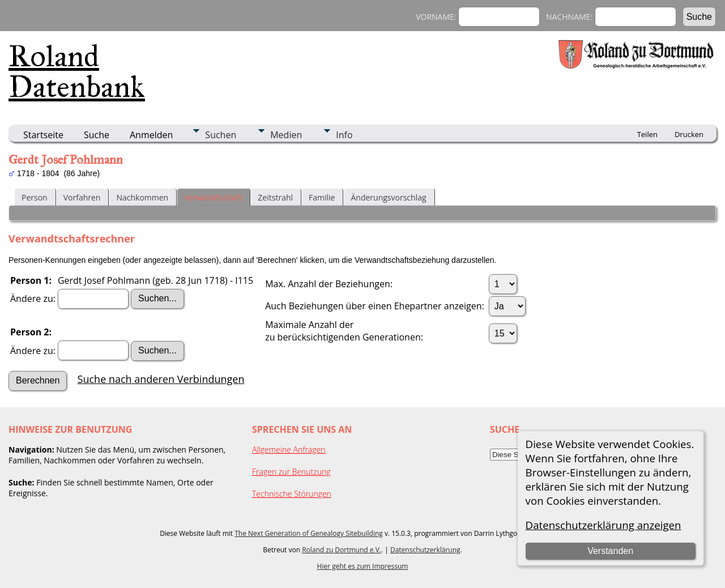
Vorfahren (82, 197)
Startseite (43, 135)
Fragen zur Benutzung (291, 472)
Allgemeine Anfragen (289, 449)
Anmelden (151, 135)
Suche (97, 135)
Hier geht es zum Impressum (363, 566)
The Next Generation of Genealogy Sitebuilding (309, 533)
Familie (322, 197)
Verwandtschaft (213, 197)
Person (35, 197)
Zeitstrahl (275, 197)
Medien (286, 135)
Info (344, 135)
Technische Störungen (292, 494)
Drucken (689, 134)
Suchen (221, 135)
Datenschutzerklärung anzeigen (604, 525)
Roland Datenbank (77, 71)
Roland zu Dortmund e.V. (342, 550)
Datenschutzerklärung (425, 550)
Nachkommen (142, 197)
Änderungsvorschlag (388, 197)
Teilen (647, 134)
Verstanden (610, 551)
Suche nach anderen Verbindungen (161, 379)
